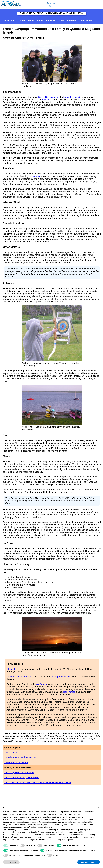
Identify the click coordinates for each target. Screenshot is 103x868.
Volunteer (50, 21)
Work (14, 21)
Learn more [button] (11, 862)
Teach (31, 21)
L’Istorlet (36, 176)
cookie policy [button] (77, 817)
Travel (6, 21)
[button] (99, 808)
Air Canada (42, 684)
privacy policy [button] (9, 814)
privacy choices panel (64, 840)
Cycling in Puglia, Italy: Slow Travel (21, 777)
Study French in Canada (16, 762)
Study (61, 21)
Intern (40, 21)
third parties (45, 820)
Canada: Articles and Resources (20, 757)
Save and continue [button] (89, 862)
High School (85, 21)
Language (71, 21)
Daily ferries (69, 692)
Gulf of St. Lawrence (48, 97)
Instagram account (61, 677)
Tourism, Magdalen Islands (20, 677)
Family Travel (11, 752)
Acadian (46, 100)
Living (22, 21)
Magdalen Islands (72, 97)
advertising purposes (34, 825)
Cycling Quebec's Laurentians (19, 772)
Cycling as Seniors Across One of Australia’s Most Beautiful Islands (37, 782)
